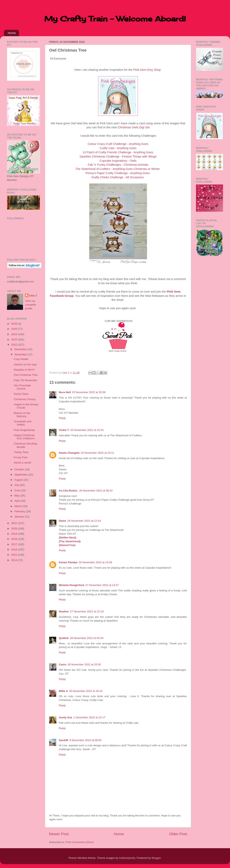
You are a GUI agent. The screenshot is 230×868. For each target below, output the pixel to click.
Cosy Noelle (21, 359)
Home (12, 33)
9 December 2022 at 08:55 (85, 740)
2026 (15, 324)
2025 (15, 329)
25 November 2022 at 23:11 (97, 453)
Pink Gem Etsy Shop (147, 70)
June (18, 490)
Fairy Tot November (26, 380)
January (20, 517)
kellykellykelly (127, 858)
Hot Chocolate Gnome (22, 387)
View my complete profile (30, 305)
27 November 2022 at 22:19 (87, 611)
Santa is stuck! (23, 463)
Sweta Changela (69, 453)
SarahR (63, 740)
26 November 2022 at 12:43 (84, 521)
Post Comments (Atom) (80, 842)
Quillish (64, 638)
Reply (62, 418)
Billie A (63, 691)
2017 (15, 544)
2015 (15, 555)
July (17, 485)
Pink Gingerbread (24, 430)
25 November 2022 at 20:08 (89, 392)
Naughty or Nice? (24, 370)
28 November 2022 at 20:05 (84, 664)
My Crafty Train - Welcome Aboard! (115, 19)
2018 (15, 539)
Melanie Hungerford (71, 585)
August (19, 480)
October (20, 469)
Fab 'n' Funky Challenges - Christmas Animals (118, 165)
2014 (15, 560)
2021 (15, 523)
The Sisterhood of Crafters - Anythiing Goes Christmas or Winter (118, 169)
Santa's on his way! (25, 364)
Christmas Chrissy (25, 399)
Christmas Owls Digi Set (134, 127)
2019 (15, 534)
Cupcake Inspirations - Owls (118, 161)
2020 (15, 529)
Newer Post (59, 834)
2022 (15, 345)
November (21, 354)
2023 (15, 339)
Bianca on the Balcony (22, 415)
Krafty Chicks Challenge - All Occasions (118, 177)
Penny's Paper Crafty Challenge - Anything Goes (118, 173)
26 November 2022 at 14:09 (95, 562)
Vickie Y (64, 430)
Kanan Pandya (68, 562)
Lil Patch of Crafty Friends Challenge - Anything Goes (118, 152)
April (17, 501)
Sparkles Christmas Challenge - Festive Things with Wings (118, 156)
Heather (64, 611)
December (21, 349)
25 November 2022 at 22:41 (87, 430)
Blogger (156, 858)
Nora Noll (65, 392)
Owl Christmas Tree (26, 375)
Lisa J (33, 295)
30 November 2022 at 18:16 (86, 691)
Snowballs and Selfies (23, 423)
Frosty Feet (21, 457)
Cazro (63, 664)
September (21, 475)
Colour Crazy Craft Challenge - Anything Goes (118, 144)
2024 (15, 334)
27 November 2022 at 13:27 (102, 585)
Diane (62, 521)
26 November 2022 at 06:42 (96, 491)
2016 (15, 550)
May (17, 496)
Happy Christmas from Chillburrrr (24, 437)
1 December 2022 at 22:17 (89, 717)
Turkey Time (21, 452)
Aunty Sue (65, 717)
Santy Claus (21, 394)
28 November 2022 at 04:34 (87, 638)
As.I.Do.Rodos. (68, 491)
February (20, 511)
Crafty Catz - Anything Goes (118, 148)
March (18, 506)
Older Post (178, 834)
